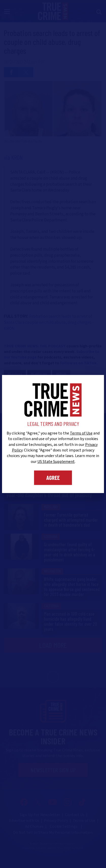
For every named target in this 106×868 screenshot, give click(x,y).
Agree (53, 478)
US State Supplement (56, 462)
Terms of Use (81, 433)
